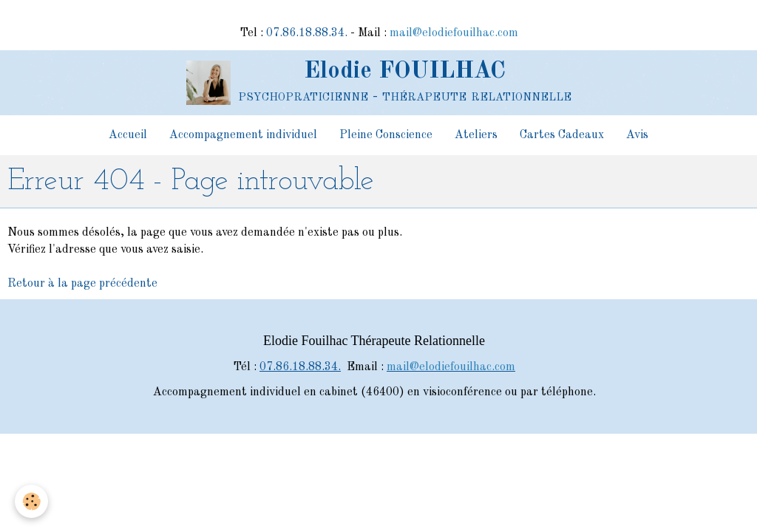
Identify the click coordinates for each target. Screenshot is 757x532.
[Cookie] (31, 501)
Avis (637, 135)
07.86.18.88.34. (307, 33)
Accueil (128, 135)
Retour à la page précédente (82, 284)
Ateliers (476, 135)
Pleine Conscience (386, 135)
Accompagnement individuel (243, 135)
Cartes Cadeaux (562, 135)
